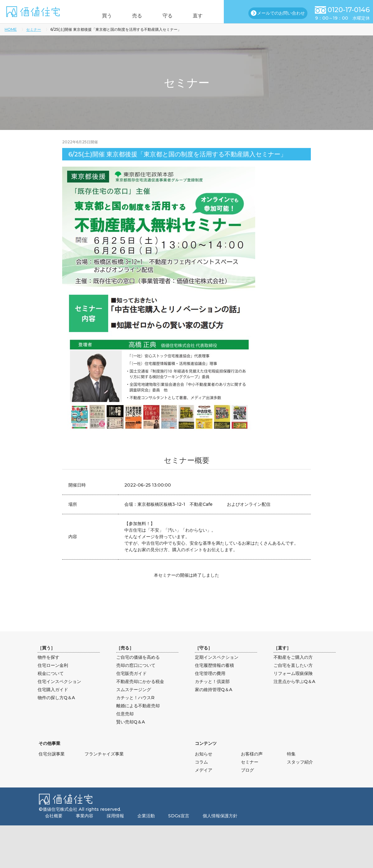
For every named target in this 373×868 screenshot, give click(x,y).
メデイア (204, 770)
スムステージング (134, 690)
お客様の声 (252, 754)
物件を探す (48, 657)
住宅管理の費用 (210, 673)
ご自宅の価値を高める (138, 657)
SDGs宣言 (179, 816)
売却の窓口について (136, 665)
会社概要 (54, 816)
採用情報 (115, 816)
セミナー (34, 29)
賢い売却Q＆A (131, 722)
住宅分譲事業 (52, 754)
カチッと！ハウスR (135, 698)
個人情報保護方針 (220, 816)
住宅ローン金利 (53, 665)
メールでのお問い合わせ (281, 13)
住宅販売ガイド (131, 673)
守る (170, 16)
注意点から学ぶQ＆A (294, 681)
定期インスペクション (217, 657)
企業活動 (146, 816)
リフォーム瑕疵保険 (293, 673)
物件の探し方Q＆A (56, 698)
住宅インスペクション (59, 681)
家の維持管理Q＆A (214, 690)
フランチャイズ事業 (104, 754)
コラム (201, 762)
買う (99, 16)
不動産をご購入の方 (293, 657)
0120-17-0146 (349, 10)
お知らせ (204, 754)
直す (206, 16)
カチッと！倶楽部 (212, 681)
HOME (11, 29)
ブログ (247, 770)
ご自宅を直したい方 (293, 665)
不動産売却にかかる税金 (140, 681)
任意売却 (125, 714)
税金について (51, 673)
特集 (291, 754)
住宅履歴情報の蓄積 (214, 665)
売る (135, 16)
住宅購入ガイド (53, 690)
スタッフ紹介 (300, 762)
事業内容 (85, 816)
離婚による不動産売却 (138, 706)
